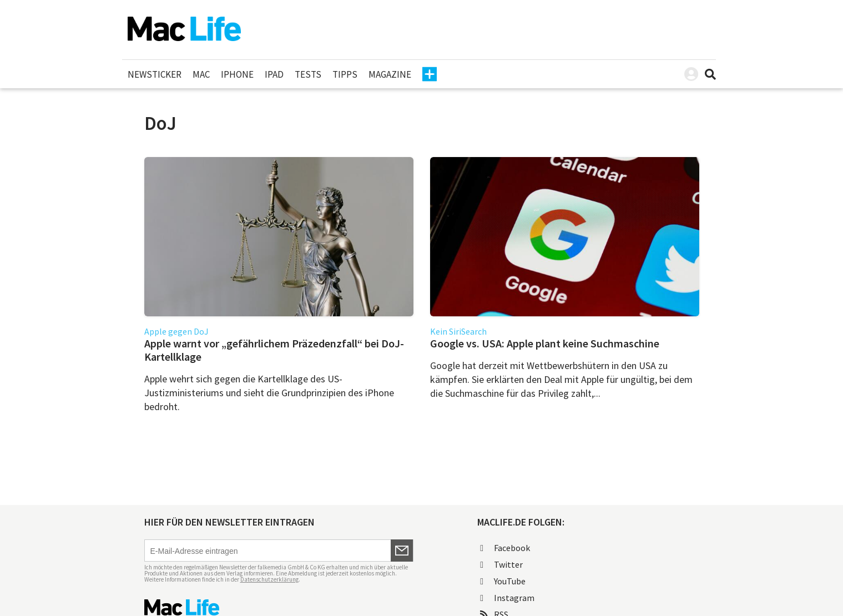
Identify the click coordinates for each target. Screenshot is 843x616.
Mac (201, 74)
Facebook (505, 548)
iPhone (237, 74)
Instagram (507, 598)
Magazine (390, 74)
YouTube (503, 581)
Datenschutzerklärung (269, 579)
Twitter (501, 564)
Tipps (345, 74)
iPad (274, 74)
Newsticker (155, 74)
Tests (308, 74)
